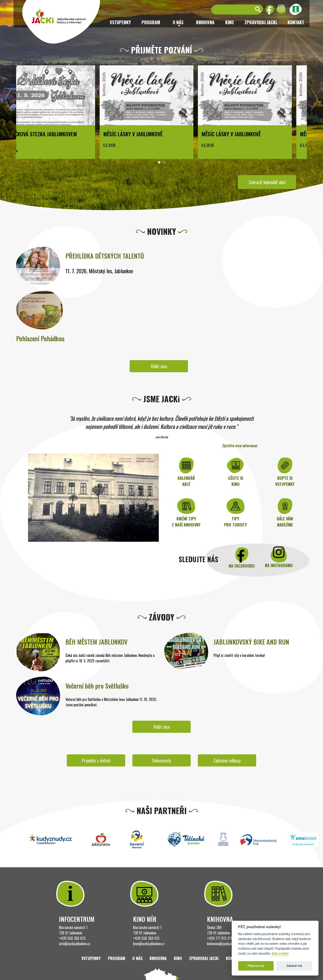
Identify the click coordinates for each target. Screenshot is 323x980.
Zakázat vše (294, 966)
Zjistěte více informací (240, 446)
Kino (229, 22)
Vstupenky (120, 22)
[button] (159, 162)
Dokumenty (162, 760)
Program (151, 22)
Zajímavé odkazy (227, 760)
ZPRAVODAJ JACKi (261, 22)
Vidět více (159, 366)
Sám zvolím (280, 954)
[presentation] (9, 101)
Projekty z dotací (96, 760)
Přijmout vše (256, 966)
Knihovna (205, 22)
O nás (137, 958)
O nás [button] (178, 22)
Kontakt (296, 22)
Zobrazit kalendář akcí (267, 182)
